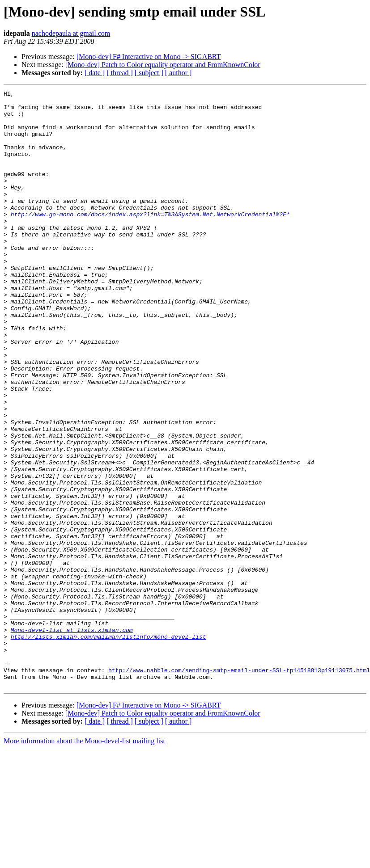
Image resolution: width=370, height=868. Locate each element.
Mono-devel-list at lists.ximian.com (72, 738)
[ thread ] (120, 73)
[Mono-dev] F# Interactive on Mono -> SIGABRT (149, 57)
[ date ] (95, 73)
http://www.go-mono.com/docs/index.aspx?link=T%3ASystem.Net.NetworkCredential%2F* (150, 240)
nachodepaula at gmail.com (71, 33)
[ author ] (179, 73)
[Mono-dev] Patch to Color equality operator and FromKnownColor (163, 65)
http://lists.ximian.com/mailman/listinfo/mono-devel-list (108, 746)
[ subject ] (149, 73)
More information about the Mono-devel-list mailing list (84, 860)
